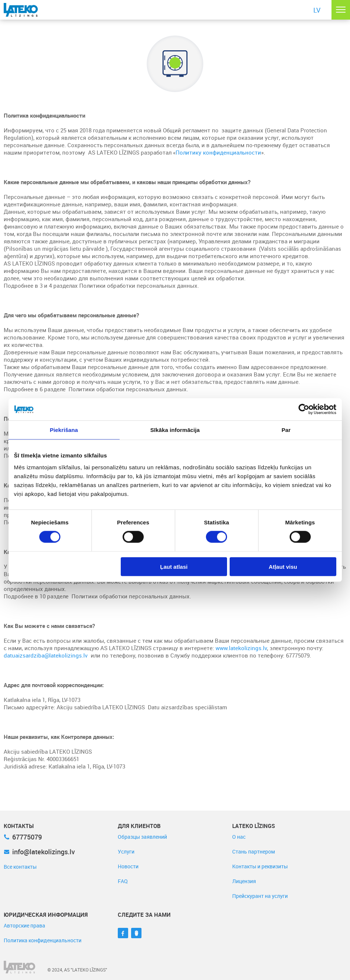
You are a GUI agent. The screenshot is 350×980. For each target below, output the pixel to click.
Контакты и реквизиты (260, 866)
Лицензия (244, 881)
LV (317, 10)
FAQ (123, 881)
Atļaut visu (283, 566)
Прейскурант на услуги (260, 896)
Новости (128, 866)
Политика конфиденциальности (43, 940)
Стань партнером (254, 851)
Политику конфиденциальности (218, 152)
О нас (239, 837)
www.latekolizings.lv (241, 648)
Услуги (126, 851)
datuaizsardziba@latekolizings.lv (46, 655)
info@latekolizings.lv (39, 852)
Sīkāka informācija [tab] (175, 430)
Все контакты (20, 867)
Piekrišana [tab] (64, 430)
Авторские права (24, 925)
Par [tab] (286, 430)
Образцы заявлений (142, 837)
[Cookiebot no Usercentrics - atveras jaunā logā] (304, 409)
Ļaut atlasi (174, 566)
